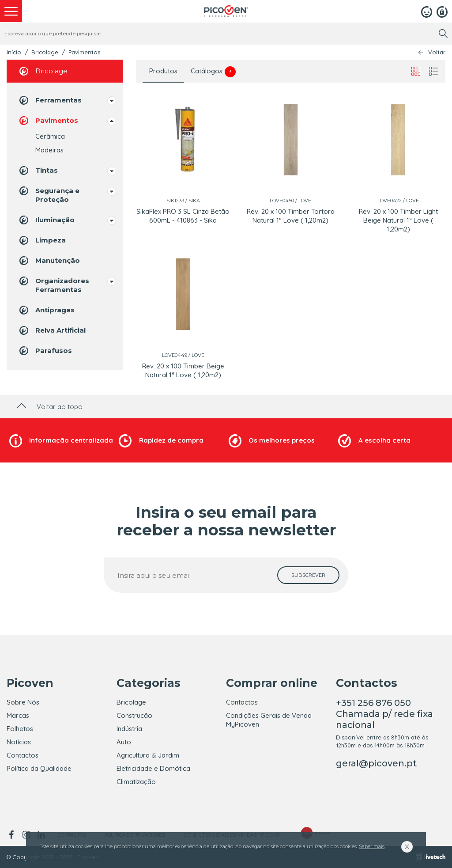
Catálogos (213, 72)
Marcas (18, 715)
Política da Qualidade (39, 768)
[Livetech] (431, 857)
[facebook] (13, 835)
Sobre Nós (23, 702)
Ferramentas (50, 100)
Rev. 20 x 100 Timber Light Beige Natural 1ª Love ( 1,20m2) (398, 220)
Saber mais (372, 846)
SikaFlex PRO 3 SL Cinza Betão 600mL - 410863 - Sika (183, 216)
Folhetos (20, 729)
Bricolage (45, 52)
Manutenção (49, 261)
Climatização (136, 782)
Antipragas (46, 310)
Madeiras (49, 150)
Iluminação (46, 220)
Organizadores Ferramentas (53, 285)
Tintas (38, 171)
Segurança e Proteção (49, 195)
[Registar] (442, 11)
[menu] (11, 11)
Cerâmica (50, 136)
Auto (124, 742)
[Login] (427, 11)
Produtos (163, 71)
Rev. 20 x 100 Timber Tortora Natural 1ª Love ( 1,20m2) (291, 216)
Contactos (23, 755)
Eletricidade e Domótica (153, 768)
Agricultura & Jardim (148, 755)
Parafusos (45, 351)
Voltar (437, 52)
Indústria (129, 729)
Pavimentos (84, 52)
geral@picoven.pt (376, 763)
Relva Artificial (52, 330)
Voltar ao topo (49, 407)
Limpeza (42, 240)
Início (14, 52)
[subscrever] (308, 575)
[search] (443, 34)
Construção (134, 715)
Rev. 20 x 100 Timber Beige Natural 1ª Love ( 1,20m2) (183, 370)
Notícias (19, 742)
